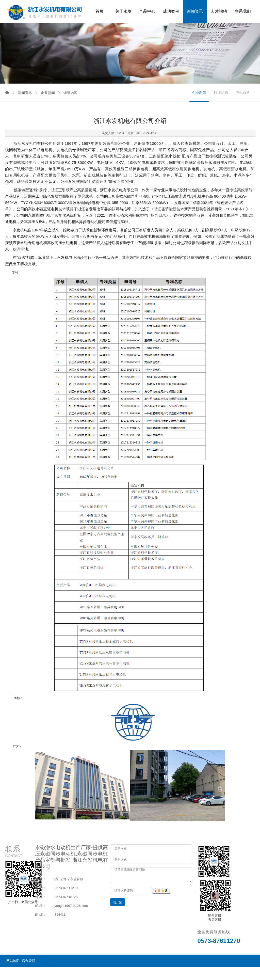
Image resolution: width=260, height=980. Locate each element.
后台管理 (28, 961)
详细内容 (68, 93)
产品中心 (147, 11)
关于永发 (123, 11)
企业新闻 (45, 93)
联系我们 (243, 11)
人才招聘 (219, 11)
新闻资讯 (195, 11)
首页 (100, 11)
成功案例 (171, 11)
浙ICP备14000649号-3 (238, 974)
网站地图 (13, 961)
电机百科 (243, 92)
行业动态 (221, 92)
